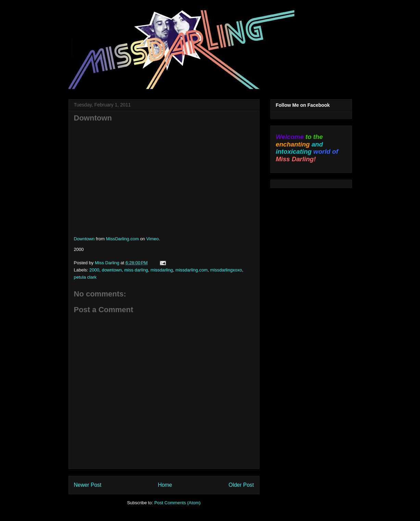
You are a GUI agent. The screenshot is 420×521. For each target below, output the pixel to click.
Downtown (84, 239)
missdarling (162, 270)
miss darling (136, 270)
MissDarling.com (122, 239)
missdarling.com (192, 270)
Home (165, 485)
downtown (112, 270)
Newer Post (88, 485)
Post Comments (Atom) (177, 503)
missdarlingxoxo (226, 270)
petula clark (85, 277)
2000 (94, 270)
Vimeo (152, 239)
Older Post (241, 485)
